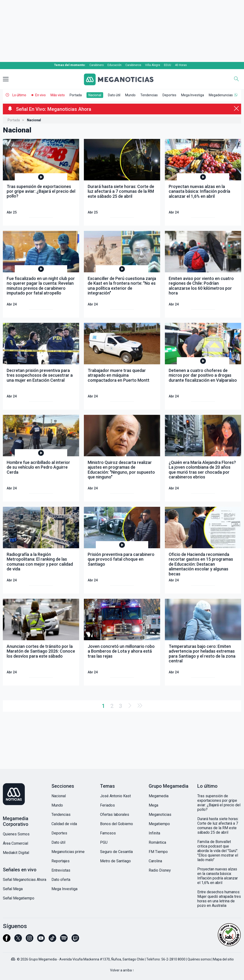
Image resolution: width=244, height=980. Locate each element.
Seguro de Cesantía (116, 852)
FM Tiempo (158, 852)
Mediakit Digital (16, 853)
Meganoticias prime (68, 852)
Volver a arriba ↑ (122, 970)
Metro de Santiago (115, 861)
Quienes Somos (16, 834)
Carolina (155, 861)
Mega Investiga (193, 95)
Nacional (95, 95)
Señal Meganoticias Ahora (25, 880)
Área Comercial (15, 843)
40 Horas (181, 65)
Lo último (19, 95)
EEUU (168, 65)
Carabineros (133, 65)
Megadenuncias (221, 95)
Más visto (58, 95)
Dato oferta (61, 880)
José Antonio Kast (115, 796)
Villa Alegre (153, 65)
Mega (153, 805)
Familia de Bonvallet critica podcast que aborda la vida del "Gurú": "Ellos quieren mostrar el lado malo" (218, 851)
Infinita (154, 833)
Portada (76, 95)
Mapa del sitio (223, 959)
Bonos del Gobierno (117, 824)
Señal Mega (13, 889)
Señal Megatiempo (19, 898)
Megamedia (159, 796)
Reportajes (61, 861)
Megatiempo (159, 824)
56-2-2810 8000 (173, 959)
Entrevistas (61, 870)
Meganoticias (160, 815)
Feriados (107, 805)
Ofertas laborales (115, 815)
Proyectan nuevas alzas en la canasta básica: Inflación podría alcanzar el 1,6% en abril (218, 876)
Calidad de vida (64, 824)
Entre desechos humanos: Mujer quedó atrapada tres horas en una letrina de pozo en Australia (219, 899)
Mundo (130, 95)
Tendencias (149, 95)
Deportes (169, 95)
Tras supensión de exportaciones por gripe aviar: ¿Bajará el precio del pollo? (219, 803)
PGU (104, 842)
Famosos (108, 833)
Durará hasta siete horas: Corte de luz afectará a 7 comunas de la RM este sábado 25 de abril (218, 826)
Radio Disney (160, 870)
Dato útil (114, 95)
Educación (114, 65)
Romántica (157, 842)
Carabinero (97, 65)
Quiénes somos (199, 959)
